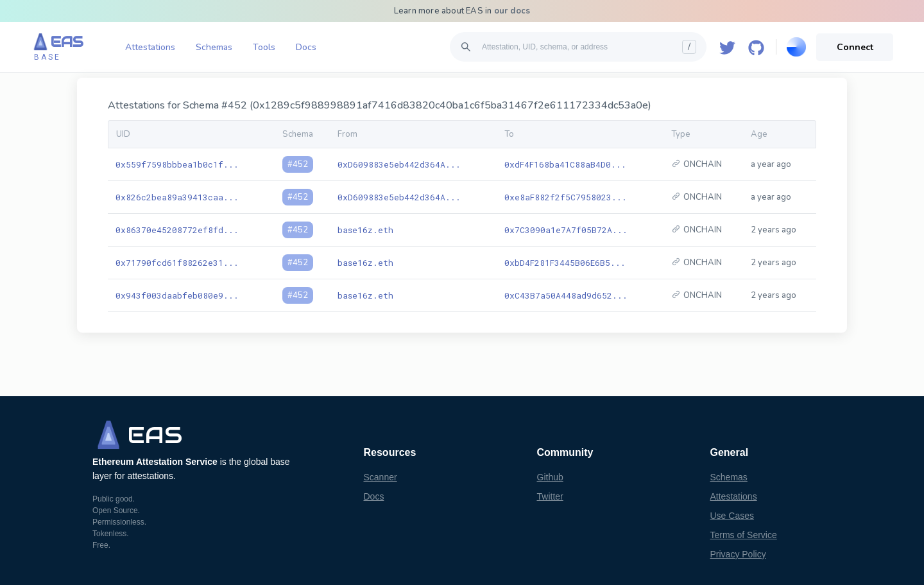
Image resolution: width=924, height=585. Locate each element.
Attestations (150, 47)
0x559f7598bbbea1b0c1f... (177, 164)
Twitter (550, 496)
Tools (264, 47)
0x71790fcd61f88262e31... (177, 263)
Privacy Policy (738, 554)
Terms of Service (744, 535)
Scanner (381, 477)
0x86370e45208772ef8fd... (177, 230)
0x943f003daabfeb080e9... (177, 295)
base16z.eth (365, 230)
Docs (306, 47)
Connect (855, 47)
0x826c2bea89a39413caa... (177, 197)
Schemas (214, 47)
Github (550, 477)
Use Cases (732, 516)
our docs (512, 11)
